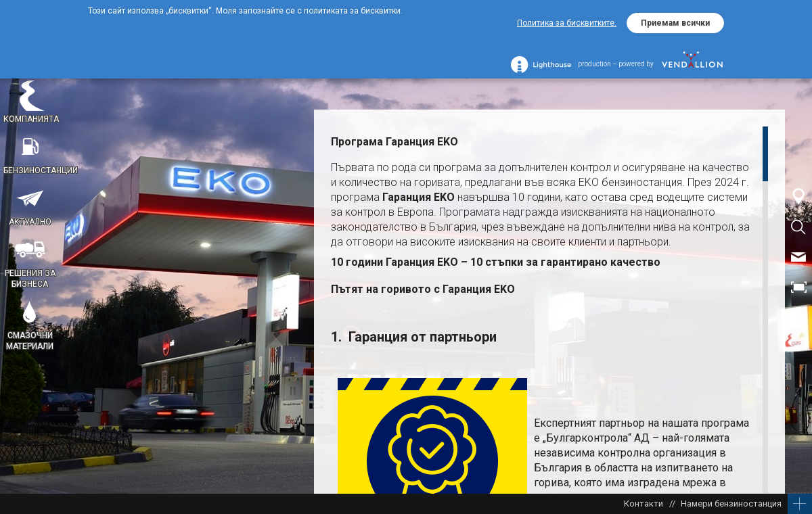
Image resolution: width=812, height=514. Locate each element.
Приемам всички (675, 23)
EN (799, 318)
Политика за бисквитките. (567, 23)
